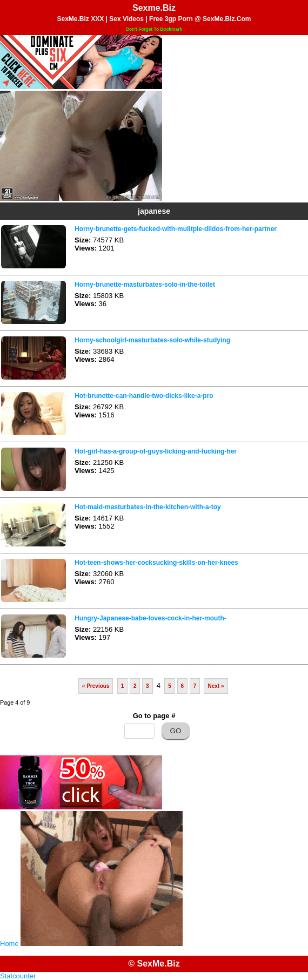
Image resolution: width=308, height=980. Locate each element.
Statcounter (18, 976)
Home (9, 944)
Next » (216, 686)
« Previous (96, 686)
